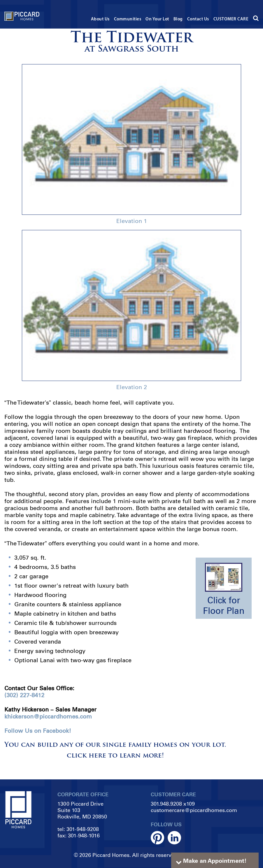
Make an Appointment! (215, 861)
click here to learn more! (115, 756)
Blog (178, 19)
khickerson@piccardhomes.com (48, 716)
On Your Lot (157, 19)
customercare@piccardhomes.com (194, 810)
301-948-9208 (83, 829)
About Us (100, 19)
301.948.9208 (166, 804)
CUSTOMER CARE (231, 19)
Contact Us (198, 19)
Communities (128, 19)
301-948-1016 (84, 836)
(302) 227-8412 (24, 695)
